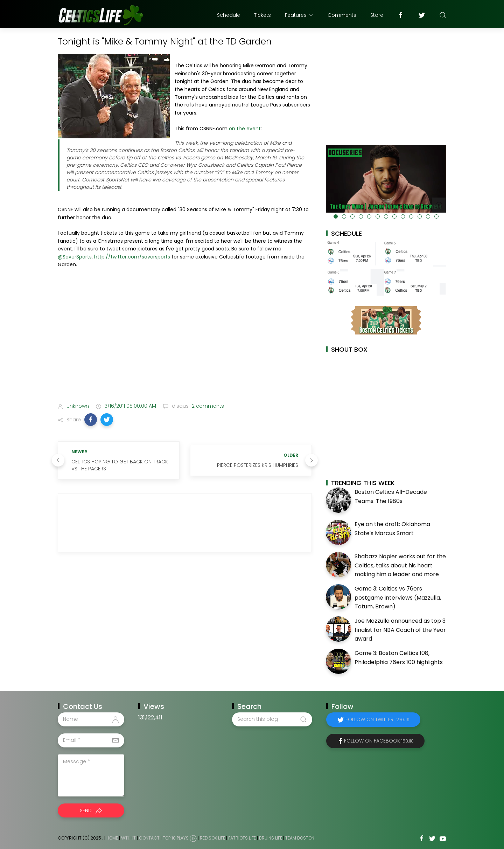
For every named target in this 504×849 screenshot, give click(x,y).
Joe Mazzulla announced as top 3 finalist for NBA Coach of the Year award (400, 630)
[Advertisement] (185, 342)
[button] (91, 420)
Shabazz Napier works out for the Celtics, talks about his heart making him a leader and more (400, 565)
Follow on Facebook (379, 741)
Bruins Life (271, 838)
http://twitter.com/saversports (132, 257)
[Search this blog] (272, 719)
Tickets (262, 15)
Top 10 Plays (176, 838)
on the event (245, 129)
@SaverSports (75, 257)
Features (299, 15)
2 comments (207, 406)
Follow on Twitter (377, 719)
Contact (149, 838)
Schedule (229, 15)
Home (112, 838)
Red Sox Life (212, 838)
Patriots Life (242, 838)
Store (377, 15)
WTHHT (128, 838)
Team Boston (300, 838)
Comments (342, 15)
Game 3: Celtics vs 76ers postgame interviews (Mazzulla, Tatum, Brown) (398, 598)
